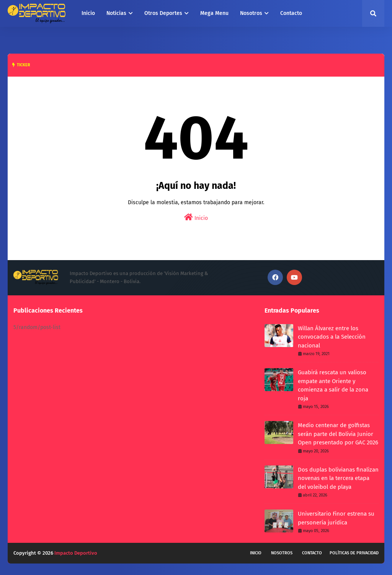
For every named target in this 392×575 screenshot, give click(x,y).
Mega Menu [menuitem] (214, 13)
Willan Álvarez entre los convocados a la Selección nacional (332, 337)
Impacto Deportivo (76, 553)
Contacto (312, 553)
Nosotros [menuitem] (251, 13)
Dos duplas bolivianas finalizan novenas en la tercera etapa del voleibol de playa (338, 478)
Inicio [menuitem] (88, 13)
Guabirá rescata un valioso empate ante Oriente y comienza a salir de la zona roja (333, 385)
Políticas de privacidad (354, 553)
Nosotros (282, 553)
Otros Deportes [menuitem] (163, 13)
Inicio (196, 217)
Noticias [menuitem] (116, 13)
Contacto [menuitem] (291, 13)
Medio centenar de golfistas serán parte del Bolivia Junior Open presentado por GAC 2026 (338, 434)
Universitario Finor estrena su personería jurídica (336, 518)
